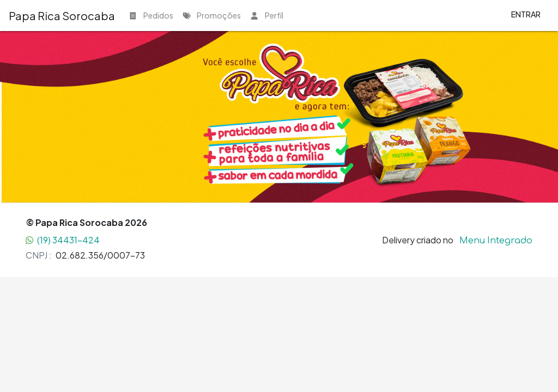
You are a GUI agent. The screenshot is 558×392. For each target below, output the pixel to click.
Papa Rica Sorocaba (62, 16)
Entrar (526, 14)
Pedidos (151, 15)
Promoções (212, 15)
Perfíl (266, 15)
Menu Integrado (496, 240)
